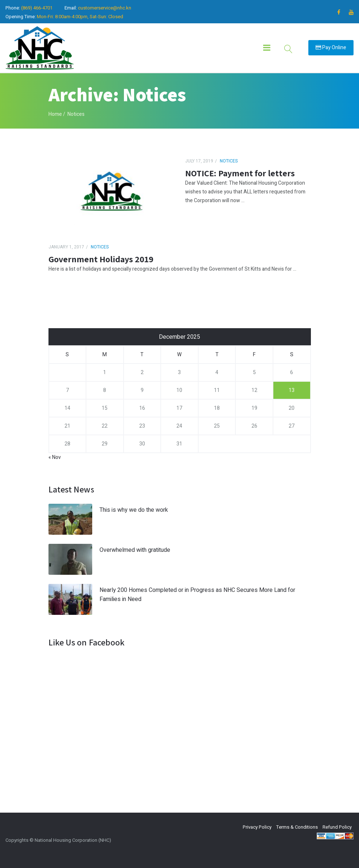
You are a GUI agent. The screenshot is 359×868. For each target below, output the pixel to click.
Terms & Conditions (297, 827)
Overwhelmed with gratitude (135, 550)
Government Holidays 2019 (101, 259)
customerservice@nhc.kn (105, 8)
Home (55, 114)
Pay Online (331, 48)
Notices (229, 161)
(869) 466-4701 (37, 8)
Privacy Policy (257, 827)
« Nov (55, 457)
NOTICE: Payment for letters (240, 173)
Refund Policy (337, 827)
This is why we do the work (134, 510)
